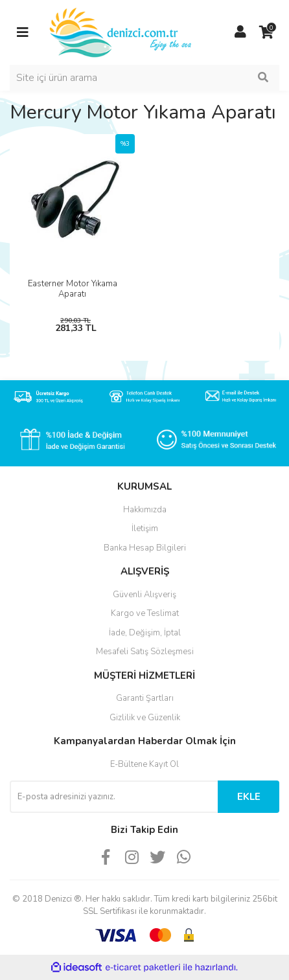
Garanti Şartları (145, 698)
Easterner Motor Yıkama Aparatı (73, 289)
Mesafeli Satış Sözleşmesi (145, 652)
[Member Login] (240, 32)
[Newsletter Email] (114, 797)
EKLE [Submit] (249, 797)
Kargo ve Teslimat (145, 613)
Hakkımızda (145, 510)
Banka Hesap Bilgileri (145, 548)
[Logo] (121, 32)
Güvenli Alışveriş (144, 595)
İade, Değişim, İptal (145, 633)
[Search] (144, 78)
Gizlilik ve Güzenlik (145, 718)
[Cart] (266, 32)
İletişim (145, 529)
